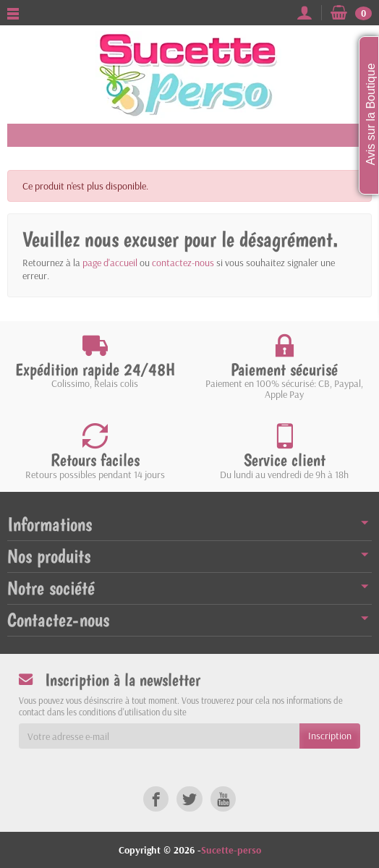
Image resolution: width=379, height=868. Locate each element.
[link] (156, 799)
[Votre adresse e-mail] (159, 736)
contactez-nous (183, 263)
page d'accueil (110, 263)
